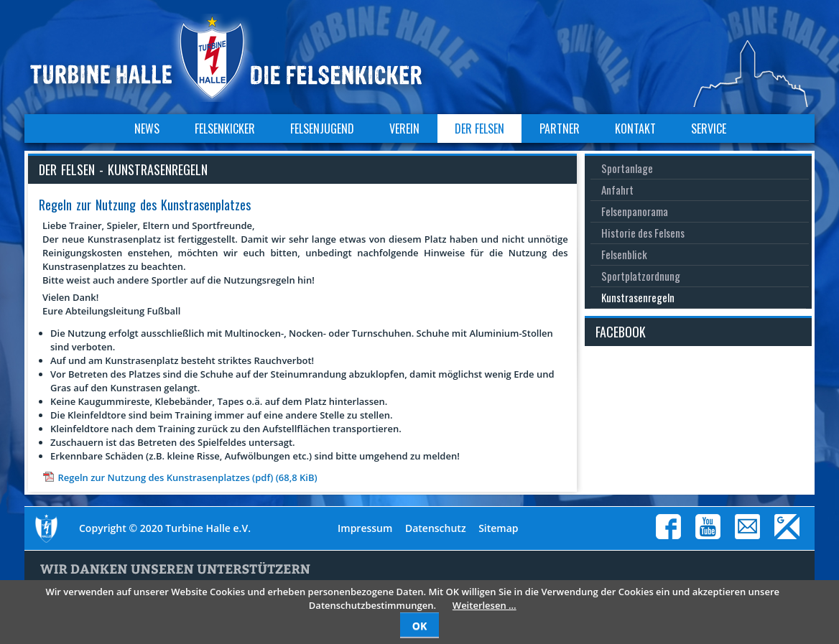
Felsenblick (624, 254)
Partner (560, 129)
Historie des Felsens (643, 233)
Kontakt (635, 129)
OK (419, 626)
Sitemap (498, 528)
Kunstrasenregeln (638, 297)
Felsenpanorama (635, 211)
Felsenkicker (225, 129)
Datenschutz (436, 528)
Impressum (365, 528)
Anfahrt (617, 190)
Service (709, 129)
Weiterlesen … (485, 605)
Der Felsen (479, 129)
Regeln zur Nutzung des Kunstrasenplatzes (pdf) (187, 477)
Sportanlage (627, 168)
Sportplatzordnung (641, 276)
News (147, 129)
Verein (404, 129)
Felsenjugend (322, 129)
